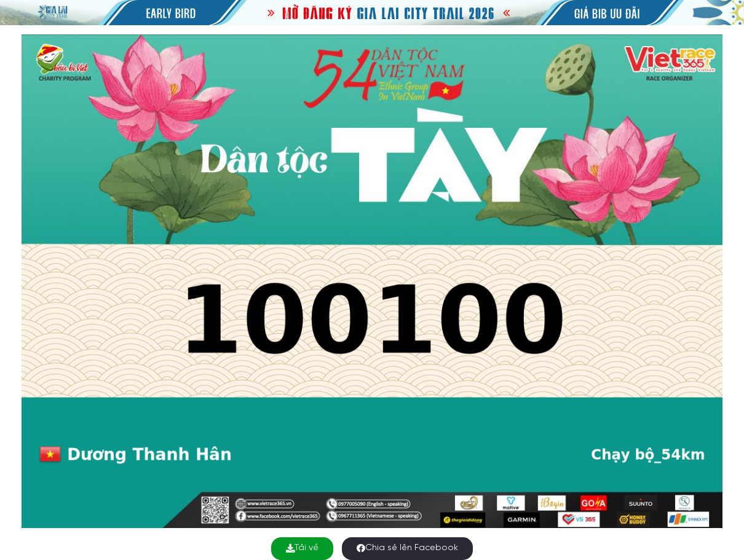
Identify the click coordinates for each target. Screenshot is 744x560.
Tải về (302, 548)
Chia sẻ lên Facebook (407, 548)
